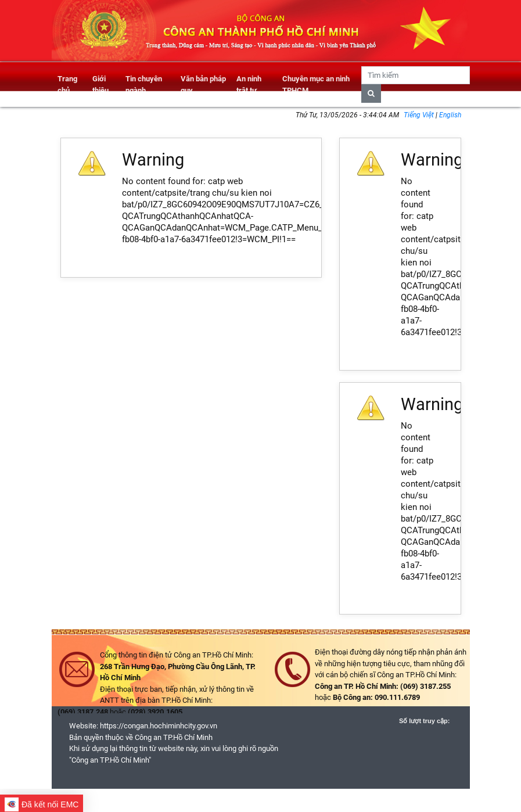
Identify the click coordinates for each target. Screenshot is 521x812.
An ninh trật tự (249, 85)
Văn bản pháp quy (203, 85)
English (450, 115)
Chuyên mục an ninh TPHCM (316, 85)
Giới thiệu (100, 85)
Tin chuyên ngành (144, 85)
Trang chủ (67, 85)
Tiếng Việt (420, 115)
